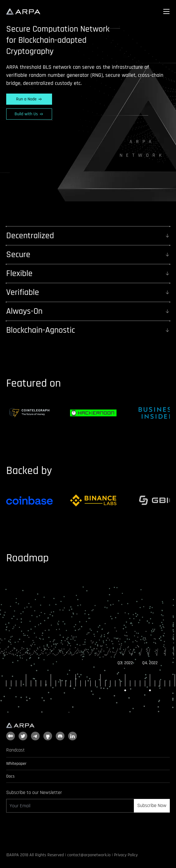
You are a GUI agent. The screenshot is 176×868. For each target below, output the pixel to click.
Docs (10, 776)
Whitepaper (16, 764)
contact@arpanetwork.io (89, 855)
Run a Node (29, 99)
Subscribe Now (152, 806)
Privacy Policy (126, 855)
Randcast (15, 750)
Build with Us (29, 114)
